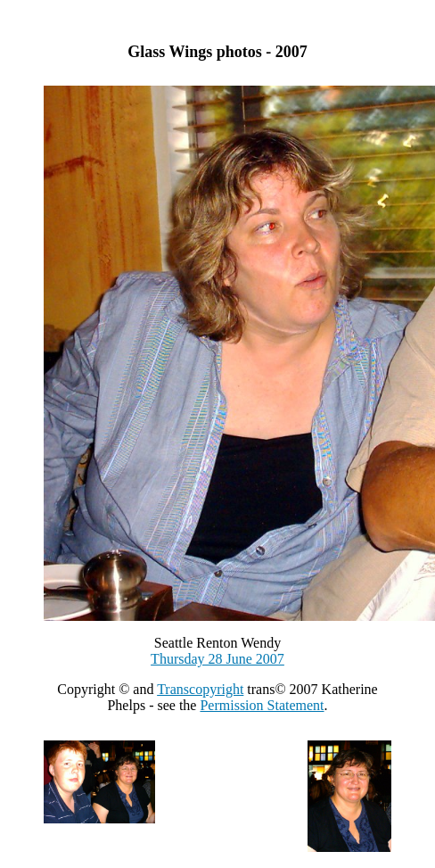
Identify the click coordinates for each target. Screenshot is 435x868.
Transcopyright (200, 689)
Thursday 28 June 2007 (217, 659)
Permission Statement (262, 705)
